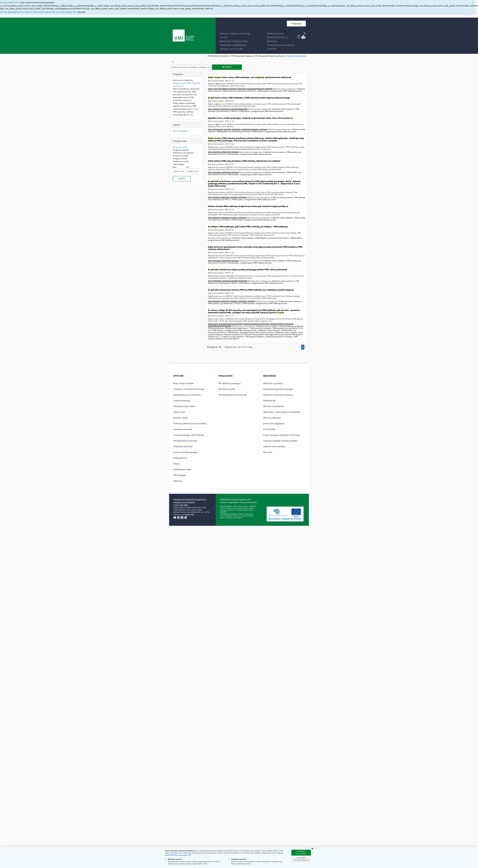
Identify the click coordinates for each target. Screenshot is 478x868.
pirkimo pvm (242, 198)
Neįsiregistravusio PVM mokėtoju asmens (183, 99)
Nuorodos (268, 452)
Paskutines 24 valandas (183, 153)
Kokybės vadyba (181, 418)
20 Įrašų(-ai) (214, 347)
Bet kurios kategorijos (183, 80)
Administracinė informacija (185, 441)
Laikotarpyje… (179, 164)
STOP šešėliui (269, 429)
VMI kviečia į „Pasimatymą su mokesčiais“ (282, 412)
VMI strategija (180, 475)
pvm (215, 89)
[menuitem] (235, 34)
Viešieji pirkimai (180, 458)
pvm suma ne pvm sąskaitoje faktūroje (282, 324)
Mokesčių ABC (270, 401)
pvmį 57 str (234, 198)
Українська (300, 56)
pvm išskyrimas (213, 324)
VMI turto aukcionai (272, 418)
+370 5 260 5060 (181, 505)
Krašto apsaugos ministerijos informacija (282, 435)
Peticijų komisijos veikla (184, 406)
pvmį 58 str (233, 89)
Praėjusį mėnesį (180, 159)
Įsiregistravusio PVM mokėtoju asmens (187, 85)
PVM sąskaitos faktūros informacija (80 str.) (183, 113)
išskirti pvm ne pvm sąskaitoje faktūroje (231, 324)
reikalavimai (217, 152)
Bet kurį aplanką (180, 131)
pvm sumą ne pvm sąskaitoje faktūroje (220, 326)
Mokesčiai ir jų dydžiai (273, 383)
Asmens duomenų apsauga (185, 452)
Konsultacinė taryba (182, 470)
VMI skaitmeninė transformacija (233, 395)
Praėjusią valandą (181, 150)
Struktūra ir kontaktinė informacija (189, 389)
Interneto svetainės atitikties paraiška (280, 441)
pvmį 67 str (251, 302)
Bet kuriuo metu (180, 147)
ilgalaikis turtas (223, 89)
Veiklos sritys (179, 412)
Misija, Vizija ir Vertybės (184, 383)
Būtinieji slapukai (173, 859)
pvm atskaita (241, 89)
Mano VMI (190, 514)
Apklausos (178, 481)
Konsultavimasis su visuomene (187, 395)
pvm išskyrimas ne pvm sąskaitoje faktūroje (256, 324)
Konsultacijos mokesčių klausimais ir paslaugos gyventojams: (190, 501)
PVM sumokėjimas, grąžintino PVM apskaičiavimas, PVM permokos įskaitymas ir (186, 92)
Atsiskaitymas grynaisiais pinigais (278, 389)
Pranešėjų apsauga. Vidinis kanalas (189, 435)
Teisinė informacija (182, 401)
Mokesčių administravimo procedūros (190, 424)
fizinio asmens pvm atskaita (255, 89)
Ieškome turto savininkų (274, 447)
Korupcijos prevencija (183, 429)
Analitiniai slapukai (237, 859)
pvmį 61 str (268, 89)
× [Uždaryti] (473, 2)
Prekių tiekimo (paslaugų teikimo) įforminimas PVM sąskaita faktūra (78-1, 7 (185, 106)
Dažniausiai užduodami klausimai (278, 395)
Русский (290, 56)
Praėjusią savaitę (180, 156)
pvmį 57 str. (234, 281)
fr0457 (210, 89)
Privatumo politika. (181, 855)
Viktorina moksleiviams (274, 406)
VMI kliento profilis (227, 389)
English (282, 56)
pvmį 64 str (235, 152)
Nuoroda (82, 11)
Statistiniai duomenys (183, 447)
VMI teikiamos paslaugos (229, 383)
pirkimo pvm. (243, 281)
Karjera (177, 464)
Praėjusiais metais (181, 161)
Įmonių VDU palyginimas (274, 424)
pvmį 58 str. (226, 281)
